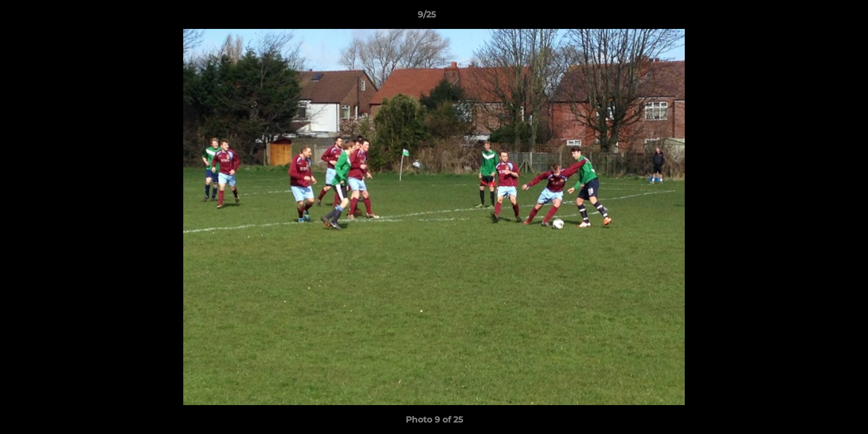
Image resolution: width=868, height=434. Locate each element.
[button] (817, 17)
